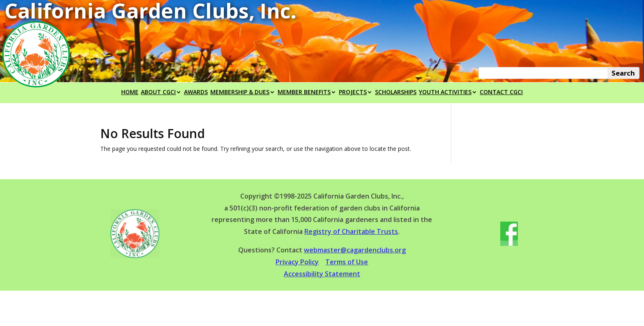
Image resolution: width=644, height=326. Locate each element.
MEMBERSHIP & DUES (240, 92)
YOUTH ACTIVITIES (445, 92)
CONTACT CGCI (501, 92)
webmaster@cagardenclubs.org (355, 250)
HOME (130, 92)
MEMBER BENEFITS (304, 92)
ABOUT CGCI (158, 92)
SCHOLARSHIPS (396, 92)
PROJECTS (353, 92)
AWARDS (196, 92)
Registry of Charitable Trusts (351, 231)
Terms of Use (347, 262)
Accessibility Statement (322, 274)
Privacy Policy (297, 262)
